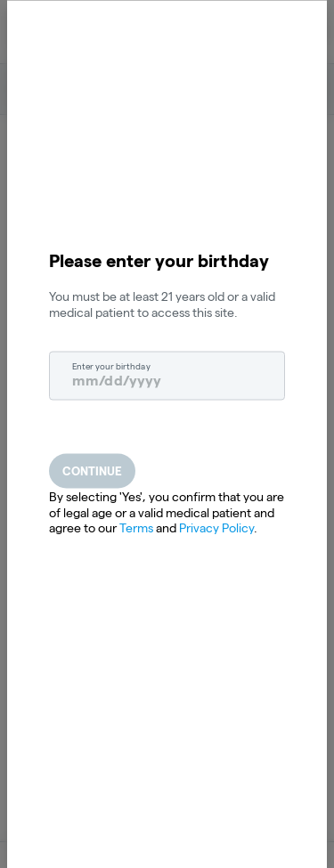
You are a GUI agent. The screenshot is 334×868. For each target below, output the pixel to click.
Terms (136, 528)
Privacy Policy (216, 528)
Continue (92, 471)
